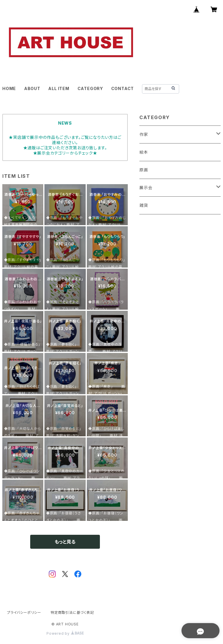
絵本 (144, 152)
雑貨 (144, 205)
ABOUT (32, 88)
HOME (9, 88)
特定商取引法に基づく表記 (72, 612)
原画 (144, 170)
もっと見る (65, 542)
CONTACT (123, 88)
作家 (144, 134)
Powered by (65, 633)
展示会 (146, 188)
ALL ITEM (59, 88)
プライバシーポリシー (24, 612)
